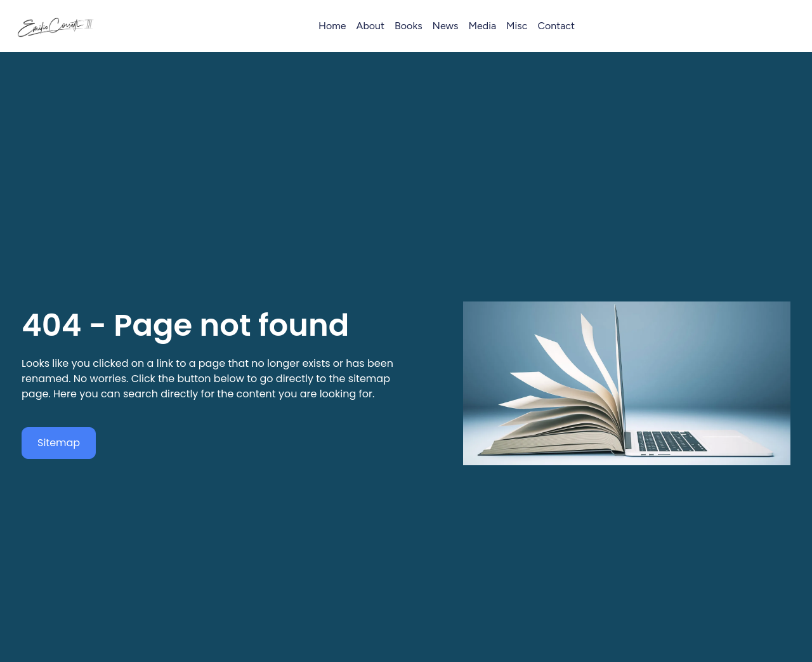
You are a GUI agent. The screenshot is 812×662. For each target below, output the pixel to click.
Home (332, 26)
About (370, 26)
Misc (517, 26)
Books (409, 26)
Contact (556, 26)
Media (483, 26)
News (446, 26)
